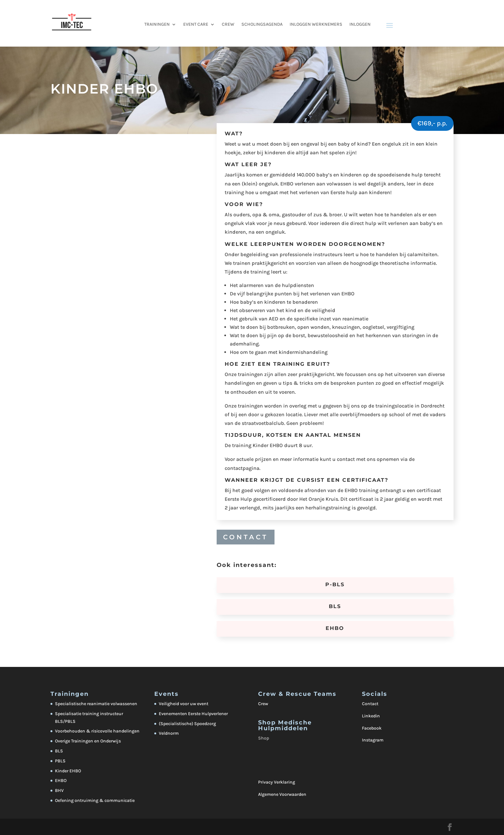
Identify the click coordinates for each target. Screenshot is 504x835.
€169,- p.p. (432, 123)
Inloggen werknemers (316, 25)
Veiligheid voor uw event (184, 704)
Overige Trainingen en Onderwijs (88, 741)
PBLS (60, 761)
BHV (59, 790)
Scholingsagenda (262, 25)
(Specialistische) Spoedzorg (187, 724)
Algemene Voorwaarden (282, 794)
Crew (263, 704)
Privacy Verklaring (277, 782)
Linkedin (371, 716)
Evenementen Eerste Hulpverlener (193, 714)
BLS (59, 751)
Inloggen (360, 25)
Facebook (372, 728)
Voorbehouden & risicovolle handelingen (97, 731)
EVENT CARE (196, 25)
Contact (370, 704)
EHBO (61, 781)
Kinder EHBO (68, 771)
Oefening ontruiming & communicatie (95, 800)
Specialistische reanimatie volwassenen (96, 704)
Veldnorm (169, 733)
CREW (228, 25)
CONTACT (246, 537)
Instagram (373, 740)
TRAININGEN (157, 25)
